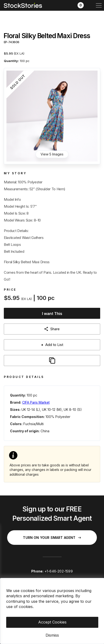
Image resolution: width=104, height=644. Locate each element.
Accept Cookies (52, 622)
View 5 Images (52, 154)
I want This (52, 314)
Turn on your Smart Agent (52, 538)
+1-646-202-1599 (59, 571)
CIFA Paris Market (36, 402)
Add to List (52, 345)
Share (55, 329)
